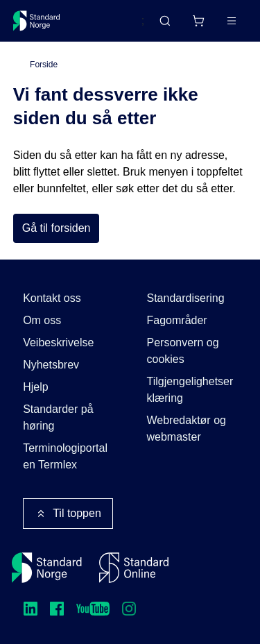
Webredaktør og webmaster (187, 429)
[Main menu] (232, 21)
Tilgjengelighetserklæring (190, 390)
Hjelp (35, 387)
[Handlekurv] (198, 21)
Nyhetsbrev (51, 365)
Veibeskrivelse (58, 342)
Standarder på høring (58, 417)
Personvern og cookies (183, 351)
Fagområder (177, 320)
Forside (44, 65)
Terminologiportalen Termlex (65, 456)
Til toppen (68, 514)
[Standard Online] (134, 568)
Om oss (42, 320)
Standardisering (186, 298)
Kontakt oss (52, 298)
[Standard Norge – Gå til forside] (37, 21)
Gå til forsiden (57, 228)
